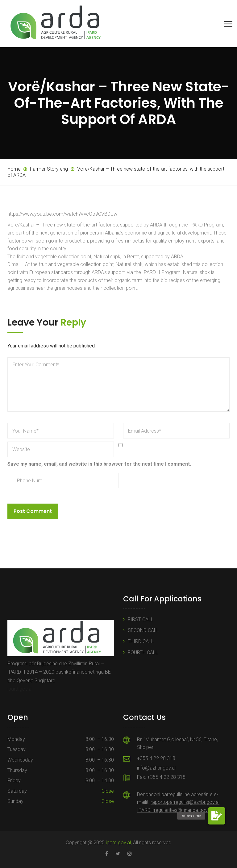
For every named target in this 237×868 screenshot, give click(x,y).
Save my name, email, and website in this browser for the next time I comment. (99, 464)
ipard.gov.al (20, 689)
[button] (217, 816)
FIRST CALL (141, 619)
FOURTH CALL (143, 652)
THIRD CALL (141, 641)
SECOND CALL (143, 630)
